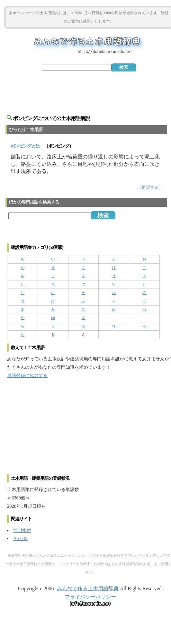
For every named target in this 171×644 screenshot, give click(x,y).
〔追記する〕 (150, 187)
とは (25, 146)
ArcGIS (20, 538)
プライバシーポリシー (90, 597)
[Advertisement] (89, 89)
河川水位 (22, 530)
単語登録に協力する (27, 375)
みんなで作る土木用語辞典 (88, 588)
